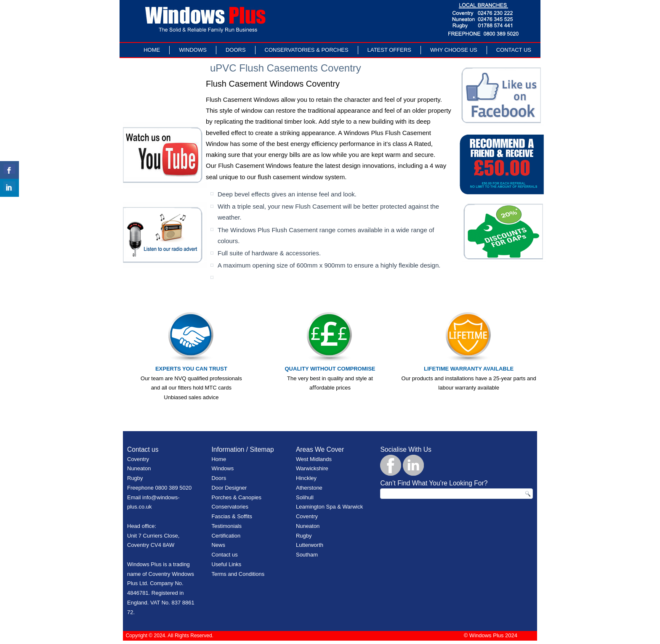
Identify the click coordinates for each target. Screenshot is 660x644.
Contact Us (514, 50)
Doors (236, 50)
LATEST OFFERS (389, 50)
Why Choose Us (454, 50)
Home (152, 50)
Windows (193, 50)
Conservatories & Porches (307, 50)
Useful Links (226, 564)
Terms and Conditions (238, 574)
